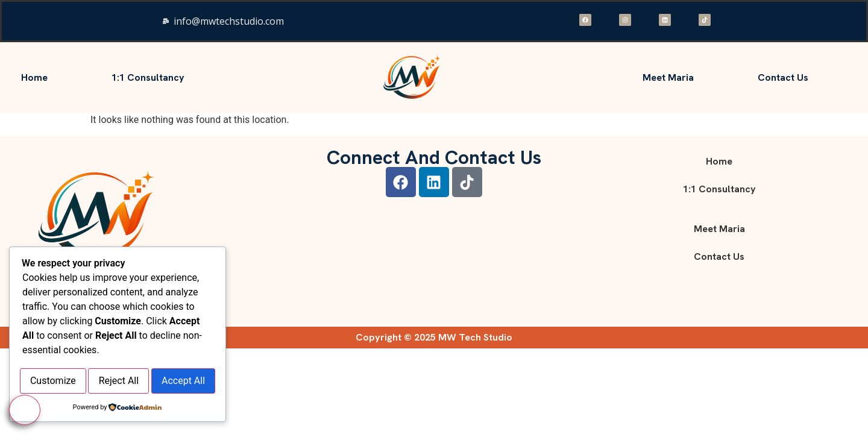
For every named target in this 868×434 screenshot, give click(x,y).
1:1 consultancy (148, 77)
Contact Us (783, 77)
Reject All (168, 355)
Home (34, 77)
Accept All (118, 382)
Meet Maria (668, 77)
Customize (69, 355)
